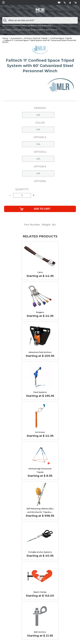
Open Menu (3, 2)
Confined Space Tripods (61, 38)
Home (5, 38)
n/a (38, 115)
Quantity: (22, 189)
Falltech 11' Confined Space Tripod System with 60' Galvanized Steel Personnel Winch (39, 41)
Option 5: (40, 167)
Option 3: (40, 137)
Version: (40, 108)
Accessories (16, 38)
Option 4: (40, 152)
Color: (40, 123)
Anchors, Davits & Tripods (36, 38)
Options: (40, 181)
